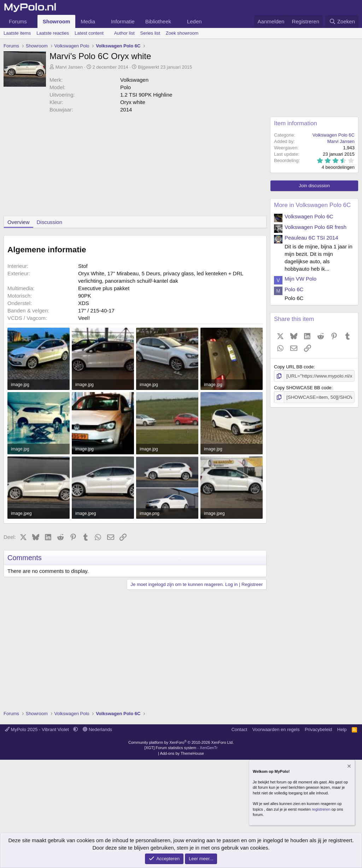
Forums (18, 21)
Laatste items (17, 33)
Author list (124, 33)
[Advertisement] (133, 166)
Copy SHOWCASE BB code (303, 387)
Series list (150, 33)
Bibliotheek (158, 21)
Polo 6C (294, 289)
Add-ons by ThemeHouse (182, 753)
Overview (19, 222)
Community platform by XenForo (181, 742)
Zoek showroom (182, 33)
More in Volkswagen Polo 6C (312, 205)
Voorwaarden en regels (276, 729)
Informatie (123, 21)
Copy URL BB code (294, 367)
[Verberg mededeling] (349, 767)
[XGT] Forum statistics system (181, 748)
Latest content (89, 33)
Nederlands (97, 729)
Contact (239, 729)
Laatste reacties (53, 33)
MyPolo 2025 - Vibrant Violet (38, 729)
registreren (321, 809)
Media (88, 21)
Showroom (57, 21)
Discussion (50, 222)
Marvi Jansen (69, 67)
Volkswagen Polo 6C (334, 135)
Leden (194, 21)
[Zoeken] (342, 21)
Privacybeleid (318, 729)
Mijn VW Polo (300, 279)
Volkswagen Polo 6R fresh (316, 227)
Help (342, 729)
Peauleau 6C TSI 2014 (311, 238)
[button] (33, 21)
